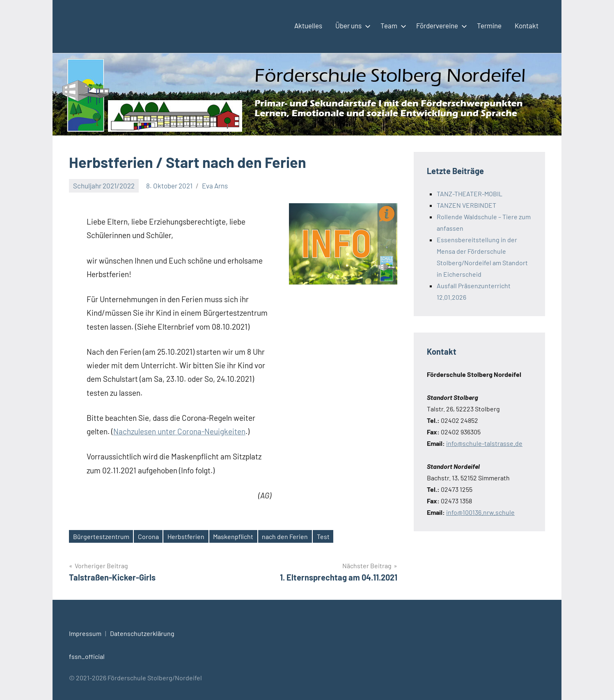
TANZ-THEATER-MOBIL (470, 194)
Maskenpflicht (233, 536)
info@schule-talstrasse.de (484, 443)
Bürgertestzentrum (101, 536)
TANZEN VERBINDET (466, 205)
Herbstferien (186, 536)
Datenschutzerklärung (142, 633)
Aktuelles (308, 25)
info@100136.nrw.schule (480, 512)
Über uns (351, 25)
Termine (489, 25)
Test (323, 536)
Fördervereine (440, 25)
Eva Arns (215, 186)
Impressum (85, 633)
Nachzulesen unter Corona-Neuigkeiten (179, 431)
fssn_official (87, 656)
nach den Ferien (285, 536)
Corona (148, 536)
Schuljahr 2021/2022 (104, 186)
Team (392, 25)
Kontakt (527, 25)
